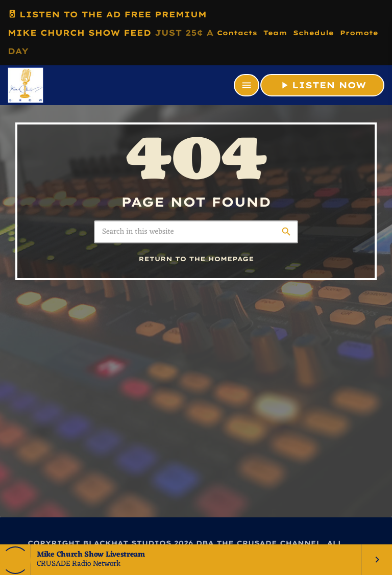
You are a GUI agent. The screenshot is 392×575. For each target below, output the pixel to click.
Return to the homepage (197, 259)
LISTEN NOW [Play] (322, 85)
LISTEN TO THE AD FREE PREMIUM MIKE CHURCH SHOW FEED (111, 31)
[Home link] (26, 85)
